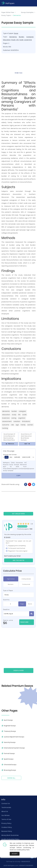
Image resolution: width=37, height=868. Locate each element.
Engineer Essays (10, 726)
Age (17, 425)
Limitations (26, 421)
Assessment (7, 421)
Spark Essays (9, 759)
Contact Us (6, 803)
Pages (22, 604)
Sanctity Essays (10, 742)
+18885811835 (25, 862)
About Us (5, 811)
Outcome (6, 425)
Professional (26, 584)
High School (11, 579)
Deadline (6, 609)
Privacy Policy (6, 823)
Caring (14, 418)
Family (23, 425)
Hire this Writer (19, 560)
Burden (22, 37)
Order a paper (18, 671)
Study (13, 40)
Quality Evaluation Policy (10, 839)
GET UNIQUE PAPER (18, 514)
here (28, 850)
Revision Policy (7, 831)
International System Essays (14, 748)
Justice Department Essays (14, 737)
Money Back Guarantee (10, 835)
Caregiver (30, 37)
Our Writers (6, 815)
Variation (17, 421)
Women (30, 425)
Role (12, 425)
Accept (15, 854)
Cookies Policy (7, 827)
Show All (11, 778)
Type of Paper (8, 591)
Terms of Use (6, 819)
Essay (16, 33)
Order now (18, 73)
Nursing (5, 428)
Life (17, 40)
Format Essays (9, 753)
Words (30, 604)
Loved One (28, 40)
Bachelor (11, 584)
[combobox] (18, 595)
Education (7, 40)
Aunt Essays (8, 720)
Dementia (13, 37)
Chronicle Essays (10, 765)
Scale (21, 40)
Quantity (6, 600)
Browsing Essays (10, 770)
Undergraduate (26, 579)
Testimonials (6, 807)
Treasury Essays (10, 731)
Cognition (22, 418)
